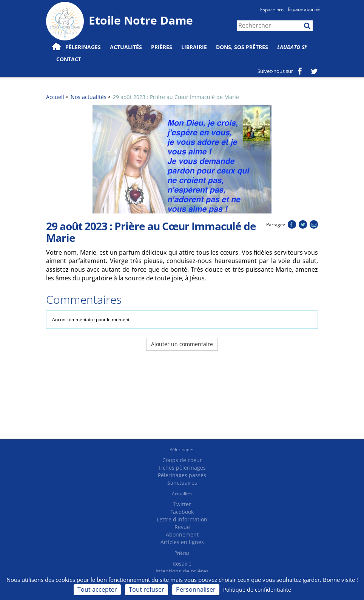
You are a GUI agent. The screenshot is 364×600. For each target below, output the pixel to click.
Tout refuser (147, 589)
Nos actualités (89, 97)
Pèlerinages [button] (83, 47)
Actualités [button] (126, 47)
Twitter (182, 504)
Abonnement (182, 534)
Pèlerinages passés (182, 475)
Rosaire (182, 564)
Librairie (194, 47)
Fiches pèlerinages (182, 468)
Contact (69, 59)
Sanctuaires (182, 483)
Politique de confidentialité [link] (257, 590)
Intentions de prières (182, 571)
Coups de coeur (182, 460)
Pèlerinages (182, 449)
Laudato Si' (292, 47)
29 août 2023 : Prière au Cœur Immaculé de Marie (176, 97)
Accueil (55, 97)
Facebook (182, 512)
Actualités (182, 494)
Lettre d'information (182, 519)
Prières (162, 47)
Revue (182, 527)
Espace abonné (304, 9)
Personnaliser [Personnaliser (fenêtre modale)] (196, 589)
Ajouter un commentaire (182, 344)
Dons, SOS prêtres (242, 47)
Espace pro (272, 10)
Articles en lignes (182, 542)
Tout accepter (97, 589)
